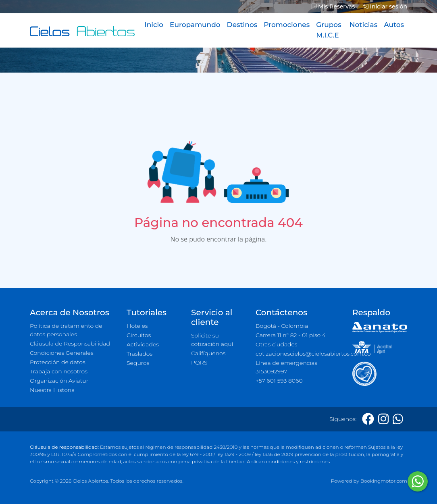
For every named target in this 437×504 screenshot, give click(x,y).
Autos (394, 25)
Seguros (138, 363)
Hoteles (137, 326)
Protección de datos (58, 362)
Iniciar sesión (385, 6)
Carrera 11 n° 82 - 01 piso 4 (291, 335)
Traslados (139, 354)
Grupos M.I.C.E (329, 30)
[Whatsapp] (398, 419)
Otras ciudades (277, 344)
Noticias (363, 25)
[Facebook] (368, 419)
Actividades (143, 344)
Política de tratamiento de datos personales (66, 330)
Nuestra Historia (52, 390)
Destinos (242, 25)
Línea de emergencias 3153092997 (286, 367)
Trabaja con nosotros (59, 371)
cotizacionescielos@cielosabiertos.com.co (299, 354)
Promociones (287, 25)
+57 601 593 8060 (279, 381)
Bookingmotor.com (384, 481)
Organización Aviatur (59, 381)
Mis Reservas (333, 6)
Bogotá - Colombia (282, 326)
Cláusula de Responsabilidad (70, 344)
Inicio (154, 25)
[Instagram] (383, 419)
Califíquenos (208, 353)
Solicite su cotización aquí (212, 340)
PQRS (199, 362)
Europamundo (195, 25)
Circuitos (139, 335)
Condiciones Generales (62, 353)
